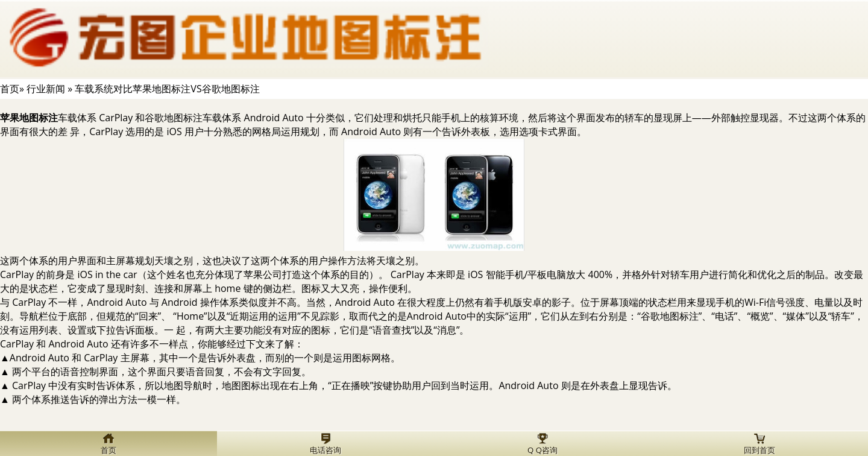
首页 (10, 89)
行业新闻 (46, 89)
